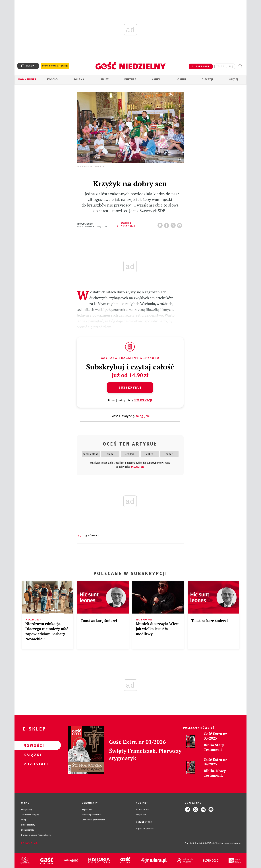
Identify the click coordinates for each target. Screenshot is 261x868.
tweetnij (174, 224)
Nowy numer (27, 79)
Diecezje (208, 79)
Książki (32, 755)
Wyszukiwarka (240, 66)
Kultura (130, 79)
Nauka (156, 79)
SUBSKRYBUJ (201, 66)
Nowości (32, 745)
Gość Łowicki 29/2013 (92, 227)
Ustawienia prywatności (93, 820)
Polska (79, 79)
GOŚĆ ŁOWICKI (93, 536)
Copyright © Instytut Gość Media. (200, 843)
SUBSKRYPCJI (143, 400)
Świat (105, 79)
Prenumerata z (55, 66)
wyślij (180, 224)
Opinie (182, 79)
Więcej (233, 79)
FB (167, 224)
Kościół (53, 79)
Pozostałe (32, 764)
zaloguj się (225, 66)
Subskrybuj (130, 388)
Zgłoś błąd (30, 843)
